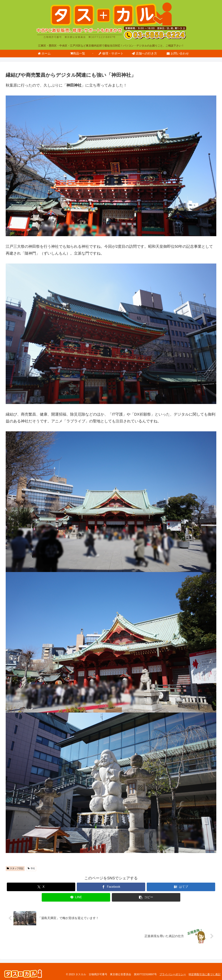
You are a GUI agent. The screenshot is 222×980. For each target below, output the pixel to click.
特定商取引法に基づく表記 (205, 974)
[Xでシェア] (41, 887)
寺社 (31, 868)
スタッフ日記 (15, 868)
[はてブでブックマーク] (181, 887)
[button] (146, 897)
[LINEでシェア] (76, 897)
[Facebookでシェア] (111, 887)
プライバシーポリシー (173, 974)
